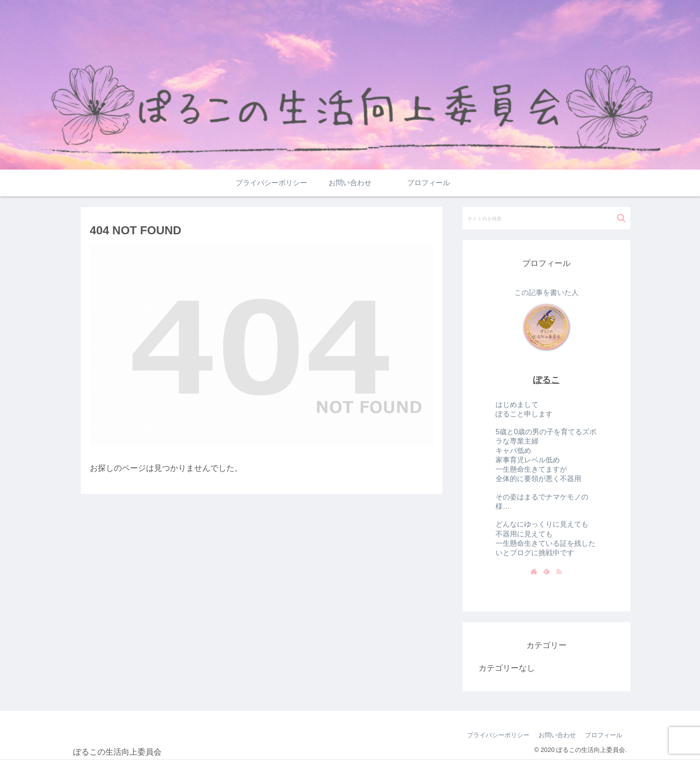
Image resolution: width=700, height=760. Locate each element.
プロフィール (604, 735)
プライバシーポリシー (498, 735)
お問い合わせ (557, 735)
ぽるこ (546, 380)
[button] (621, 218)
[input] (546, 218)
